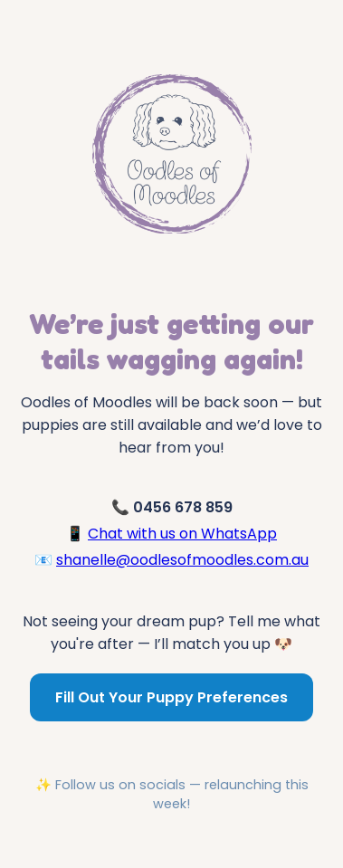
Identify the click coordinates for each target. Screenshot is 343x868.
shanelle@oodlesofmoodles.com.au (182, 560)
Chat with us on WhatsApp (182, 534)
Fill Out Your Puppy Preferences (171, 697)
